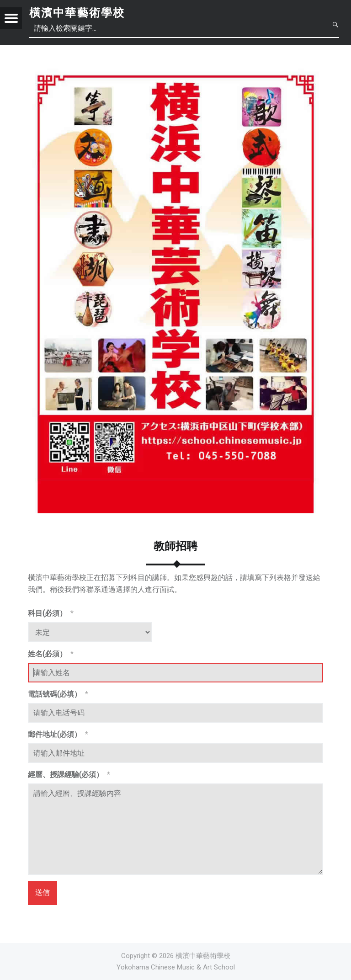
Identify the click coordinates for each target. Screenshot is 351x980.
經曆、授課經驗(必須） (69, 775)
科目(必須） (51, 613)
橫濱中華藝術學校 (77, 13)
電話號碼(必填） (58, 694)
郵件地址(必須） (58, 734)
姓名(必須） (51, 654)
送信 (43, 892)
